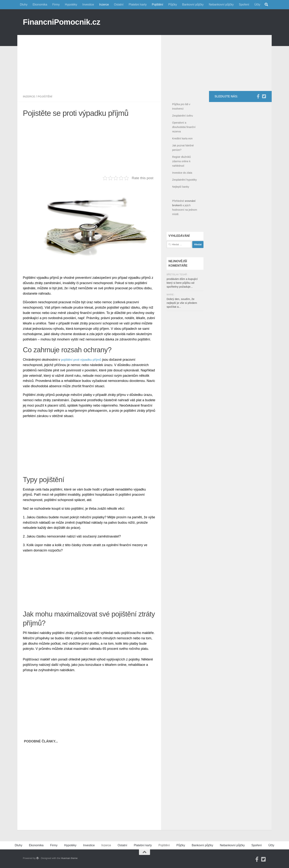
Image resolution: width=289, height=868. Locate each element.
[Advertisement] (89, 61)
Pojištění (157, 5)
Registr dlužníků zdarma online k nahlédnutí (181, 161)
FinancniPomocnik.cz (62, 22)
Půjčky (173, 5)
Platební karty (138, 5)
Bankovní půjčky (193, 5)
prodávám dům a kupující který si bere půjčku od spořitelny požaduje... (182, 283)
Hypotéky (71, 5)
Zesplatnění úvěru (182, 116)
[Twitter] (264, 96)
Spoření (244, 5)
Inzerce (104, 5)
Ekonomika (40, 5)
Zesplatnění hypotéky (184, 180)
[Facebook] (258, 96)
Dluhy (24, 5)
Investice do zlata (182, 173)
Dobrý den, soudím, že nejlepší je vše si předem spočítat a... (182, 303)
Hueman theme (69, 858)
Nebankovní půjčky (221, 5)
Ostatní (119, 5)
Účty (257, 5)
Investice (88, 5)
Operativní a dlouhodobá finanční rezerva (184, 127)
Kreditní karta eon (182, 138)
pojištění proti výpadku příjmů (83, 360)
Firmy (56, 5)
